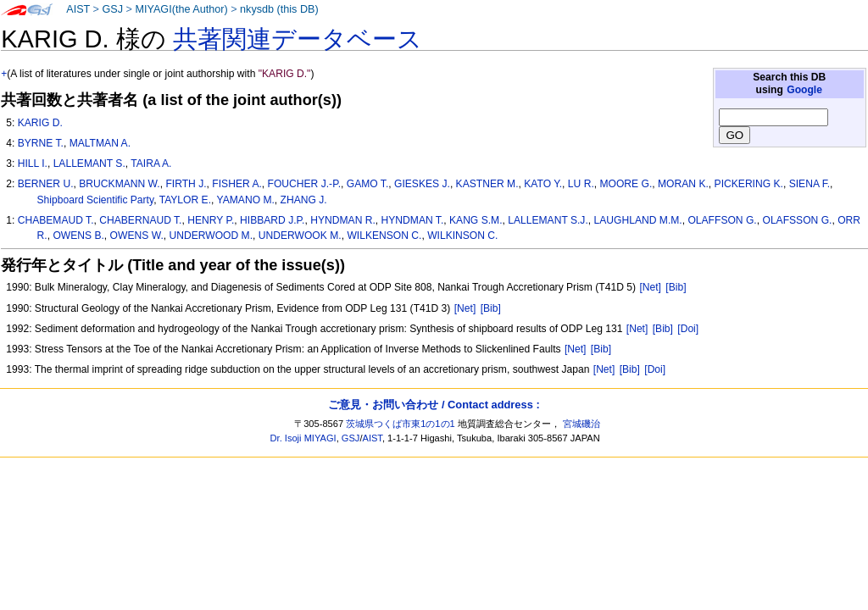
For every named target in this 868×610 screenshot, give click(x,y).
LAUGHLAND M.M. (638, 220)
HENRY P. (211, 220)
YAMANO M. (246, 200)
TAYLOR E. (185, 200)
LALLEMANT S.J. (548, 220)
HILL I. (33, 164)
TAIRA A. (151, 164)
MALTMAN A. (100, 143)
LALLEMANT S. (89, 164)
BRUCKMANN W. (119, 184)
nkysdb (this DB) (279, 9)
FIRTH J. (186, 184)
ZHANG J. (304, 200)
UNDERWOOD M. (211, 236)
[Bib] (676, 287)
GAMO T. (368, 184)
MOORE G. (626, 184)
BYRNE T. (41, 143)
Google (804, 90)
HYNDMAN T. (413, 220)
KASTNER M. (487, 184)
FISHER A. (236, 184)
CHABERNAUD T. (140, 220)
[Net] (650, 287)
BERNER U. (46, 184)
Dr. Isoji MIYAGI (303, 438)
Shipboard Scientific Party (96, 200)
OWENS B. (78, 236)
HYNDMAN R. (343, 220)
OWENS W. (137, 236)
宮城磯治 (581, 424)
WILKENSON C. (384, 236)
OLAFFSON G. (722, 220)
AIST (78, 9)
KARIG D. (40, 123)
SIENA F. (810, 184)
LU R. (581, 184)
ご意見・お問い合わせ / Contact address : (434, 405)
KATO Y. (543, 184)
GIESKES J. (422, 184)
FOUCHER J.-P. (304, 184)
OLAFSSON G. (797, 220)
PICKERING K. (749, 184)
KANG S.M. (476, 220)
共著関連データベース (298, 39)
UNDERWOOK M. (300, 236)
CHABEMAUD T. (56, 220)
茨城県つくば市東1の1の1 (401, 424)
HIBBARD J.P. (272, 220)
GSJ (112, 9)
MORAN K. (683, 184)
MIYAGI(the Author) (181, 9)
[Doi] (688, 329)
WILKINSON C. (462, 236)
